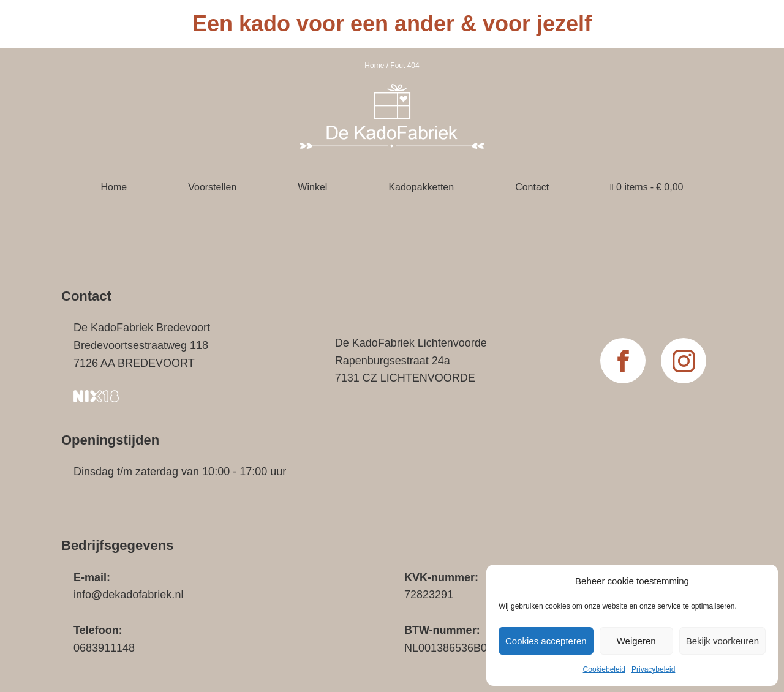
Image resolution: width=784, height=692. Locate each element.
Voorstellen (212, 187)
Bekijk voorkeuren (722, 641)
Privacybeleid (653, 669)
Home (374, 66)
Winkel (312, 187)
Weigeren (636, 641)
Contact (532, 187)
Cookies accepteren (546, 641)
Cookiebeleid (604, 669)
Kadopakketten (421, 187)
